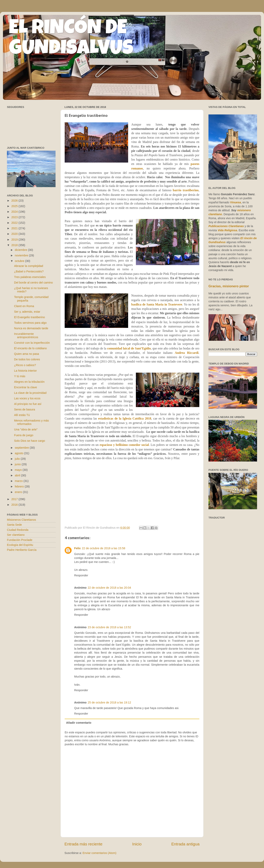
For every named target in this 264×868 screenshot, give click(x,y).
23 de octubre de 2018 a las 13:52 (109, 627)
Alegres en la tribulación (29, 382)
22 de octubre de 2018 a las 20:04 (109, 588)
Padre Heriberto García (22, 550)
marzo (19, 481)
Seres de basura (25, 409)
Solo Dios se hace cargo (30, 441)
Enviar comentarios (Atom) (99, 853)
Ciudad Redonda (18, 530)
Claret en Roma (24, 306)
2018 (15, 245)
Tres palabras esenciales (30, 277)
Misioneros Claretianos (21, 520)
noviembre (22, 255)
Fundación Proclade (20, 540)
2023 (15, 217)
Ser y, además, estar (27, 312)
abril (18, 475)
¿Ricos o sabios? (25, 365)
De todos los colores (27, 359)
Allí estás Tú (22, 415)
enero (19, 492)
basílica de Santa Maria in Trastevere (157, 304)
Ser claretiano (16, 535)
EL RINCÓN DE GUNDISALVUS (71, 39)
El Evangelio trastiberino (29, 317)
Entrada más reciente (84, 844)
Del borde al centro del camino (33, 283)
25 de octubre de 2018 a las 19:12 (109, 702)
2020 (15, 234)
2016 (15, 505)
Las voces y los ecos (27, 398)
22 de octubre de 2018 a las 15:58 (104, 548)
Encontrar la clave (25, 387)
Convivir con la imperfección (32, 343)
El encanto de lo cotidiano (30, 348)
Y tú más (20, 376)
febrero (20, 486)
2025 (15, 206)
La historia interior (25, 371)
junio (18, 464)
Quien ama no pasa (27, 354)
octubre (20, 261)
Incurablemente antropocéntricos (26, 335)
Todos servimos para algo (30, 323)
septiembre (22, 448)
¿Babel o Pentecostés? (29, 271)
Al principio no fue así (28, 404)
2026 (15, 201)
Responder (81, 575)
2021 (15, 228)
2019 (15, 240)
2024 (15, 212)
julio (18, 459)
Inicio (137, 844)
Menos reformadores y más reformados (31, 422)
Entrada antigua (185, 844)
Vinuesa (236, 202)
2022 (15, 223)
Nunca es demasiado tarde (31, 328)
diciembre (21, 250)
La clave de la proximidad (30, 393)
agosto (20, 453)
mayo (19, 470)
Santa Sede (14, 525)
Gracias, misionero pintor (229, 286)
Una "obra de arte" (26, 429)
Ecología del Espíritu (20, 545)
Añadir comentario (79, 723)
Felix (77, 548)
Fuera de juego (24, 435)
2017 (15, 499)
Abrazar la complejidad (29, 266)
